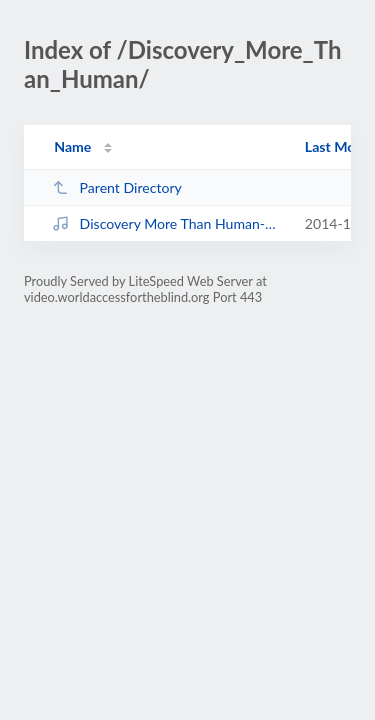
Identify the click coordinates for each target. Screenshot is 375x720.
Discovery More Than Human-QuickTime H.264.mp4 (169, 223)
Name (72, 146)
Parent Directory (117, 187)
